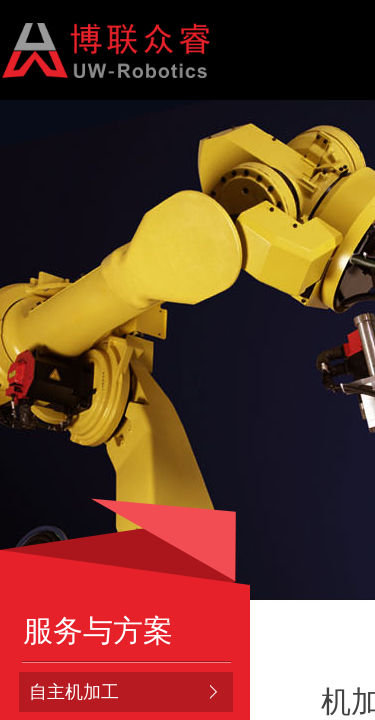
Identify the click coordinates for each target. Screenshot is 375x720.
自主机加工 (74, 692)
